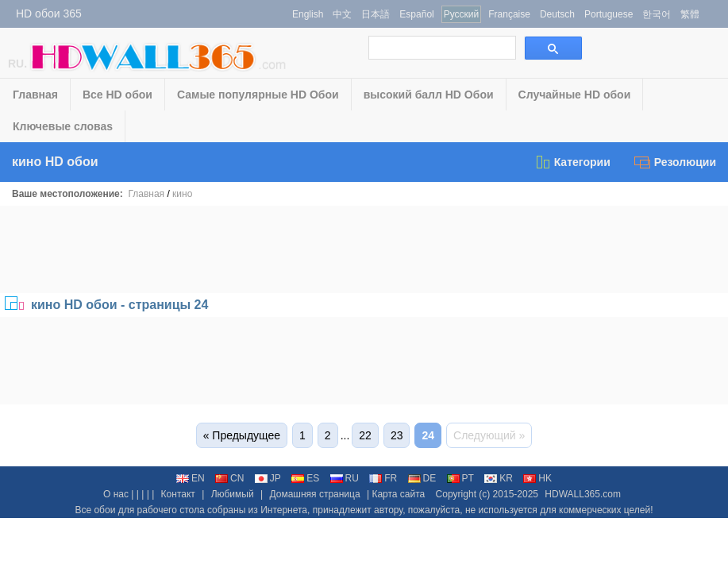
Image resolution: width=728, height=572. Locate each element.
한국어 (657, 14)
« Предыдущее (242, 435)
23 (397, 435)
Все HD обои (117, 95)
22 (365, 435)
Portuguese (609, 14)
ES (305, 478)
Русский (462, 14)
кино (182, 194)
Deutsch (557, 14)
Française (509, 14)
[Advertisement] (364, 249)
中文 (342, 14)
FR (383, 478)
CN (229, 478)
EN (191, 478)
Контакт (178, 494)
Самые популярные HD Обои (258, 95)
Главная (35, 95)
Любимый (233, 494)
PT (460, 478)
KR (499, 478)
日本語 (376, 14)
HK (537, 478)
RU (345, 478)
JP (268, 478)
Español (416, 14)
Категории (572, 162)
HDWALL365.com (583, 494)
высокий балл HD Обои (429, 95)
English (308, 14)
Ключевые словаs (63, 126)
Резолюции (675, 162)
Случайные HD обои (575, 95)
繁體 (690, 14)
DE (422, 478)
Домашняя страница (314, 494)
